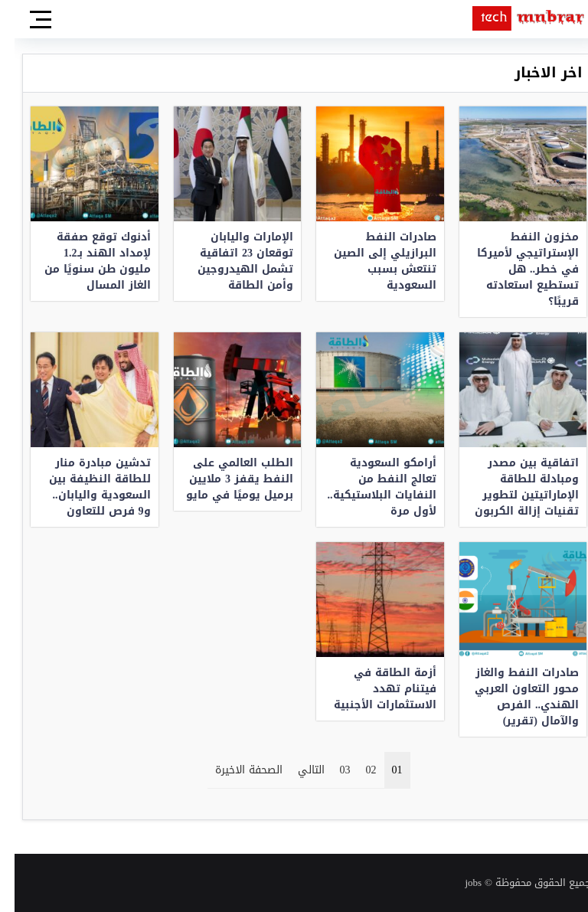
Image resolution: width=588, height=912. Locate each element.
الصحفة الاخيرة (234, 770)
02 (357, 770)
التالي (297, 770)
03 (331, 770)
